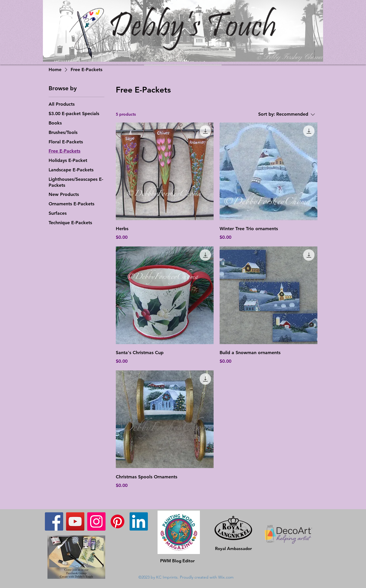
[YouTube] (75, 521)
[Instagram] (96, 521)
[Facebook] (54, 521)
